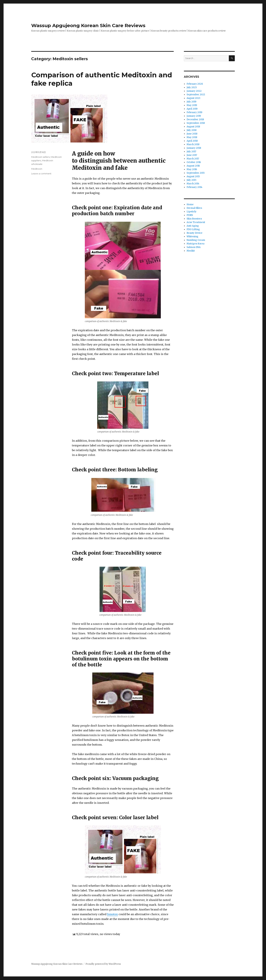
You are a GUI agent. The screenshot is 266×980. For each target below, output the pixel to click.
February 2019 (194, 112)
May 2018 (192, 137)
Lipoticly (192, 212)
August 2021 (193, 98)
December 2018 (195, 119)
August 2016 (193, 166)
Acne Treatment (196, 222)
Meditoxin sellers (40, 157)
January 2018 (194, 148)
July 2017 (191, 152)
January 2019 (194, 116)
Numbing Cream (196, 240)
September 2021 (196, 95)
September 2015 (196, 173)
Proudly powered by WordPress (103, 964)
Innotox (112, 914)
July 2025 (192, 87)
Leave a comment (41, 174)
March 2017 (193, 159)
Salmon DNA (194, 247)
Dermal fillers (194, 208)
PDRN (190, 215)
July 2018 (192, 130)
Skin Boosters (194, 219)
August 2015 (193, 176)
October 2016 (194, 162)
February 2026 (195, 84)
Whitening (192, 237)
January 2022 (194, 91)
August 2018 (193, 127)
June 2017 (192, 155)
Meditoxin (37, 169)
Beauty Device (194, 233)
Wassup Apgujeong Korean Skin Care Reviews (88, 25)
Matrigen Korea (196, 244)
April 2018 (192, 141)
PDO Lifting (193, 229)
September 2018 (196, 123)
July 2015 (191, 180)
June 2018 (192, 134)
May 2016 (192, 169)
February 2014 (194, 187)
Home (190, 204)
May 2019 (192, 105)
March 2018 (193, 144)
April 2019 (192, 109)
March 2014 (193, 184)
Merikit (191, 251)
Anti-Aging (193, 226)
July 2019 (191, 102)
